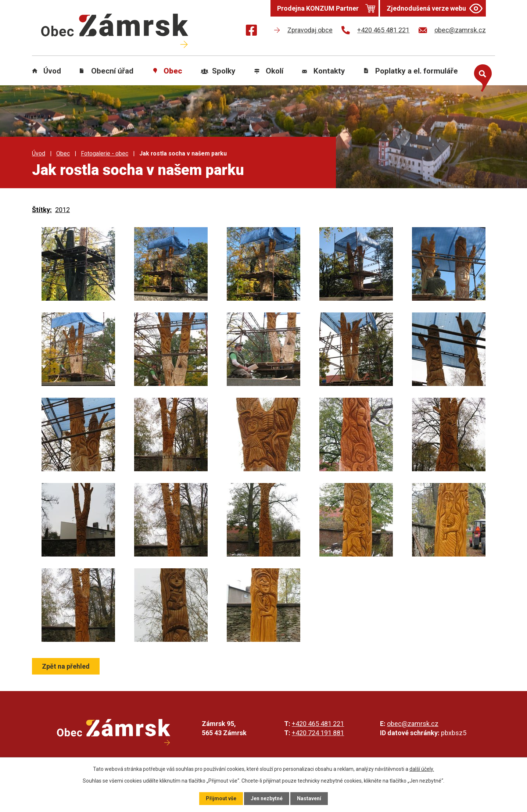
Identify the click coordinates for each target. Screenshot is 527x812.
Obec (173, 71)
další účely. (422, 769)
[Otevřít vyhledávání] (481, 76)
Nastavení (309, 798)
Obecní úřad (112, 71)
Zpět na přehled (66, 666)
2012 (62, 210)
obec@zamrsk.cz (413, 724)
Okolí (275, 71)
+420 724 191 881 (318, 733)
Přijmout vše (221, 798)
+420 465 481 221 (318, 724)
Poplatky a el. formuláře (417, 71)
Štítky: (42, 210)
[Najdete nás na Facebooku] (251, 31)
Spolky (224, 71)
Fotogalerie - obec (105, 153)
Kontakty (329, 71)
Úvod (52, 71)
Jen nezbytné (267, 798)
